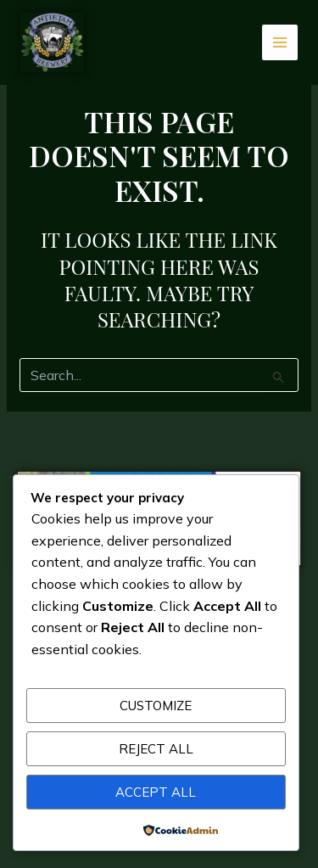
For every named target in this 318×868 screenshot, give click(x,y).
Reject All (156, 749)
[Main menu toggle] (280, 43)
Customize (156, 706)
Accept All (156, 792)
